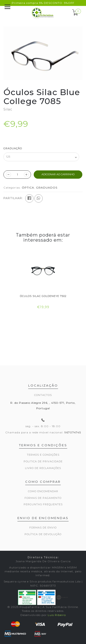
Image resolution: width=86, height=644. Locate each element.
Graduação (13, 148)
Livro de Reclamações (43, 468)
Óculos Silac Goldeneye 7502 (43, 296)
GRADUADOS (47, 188)
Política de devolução (43, 534)
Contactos (43, 395)
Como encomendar (43, 491)
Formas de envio (43, 528)
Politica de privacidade (43, 461)
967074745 (73, 432)
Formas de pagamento (43, 498)
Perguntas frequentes (43, 504)
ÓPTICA (28, 188)
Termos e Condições (43, 455)
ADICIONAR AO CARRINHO (58, 174)
